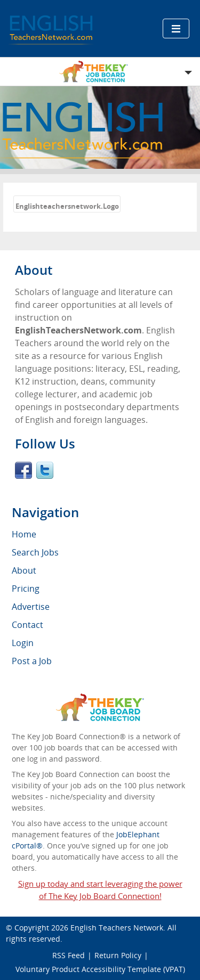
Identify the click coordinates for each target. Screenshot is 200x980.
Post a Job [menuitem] (32, 661)
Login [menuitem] (23, 643)
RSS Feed (69, 955)
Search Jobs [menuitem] (35, 552)
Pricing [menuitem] (26, 589)
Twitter (45, 470)
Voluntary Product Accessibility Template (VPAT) (100, 969)
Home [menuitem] (24, 534)
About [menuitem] (24, 570)
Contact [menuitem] (27, 625)
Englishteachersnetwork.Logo (67, 206)
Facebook (23, 470)
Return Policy (118, 955)
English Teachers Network (117, 928)
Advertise (31, 607)
